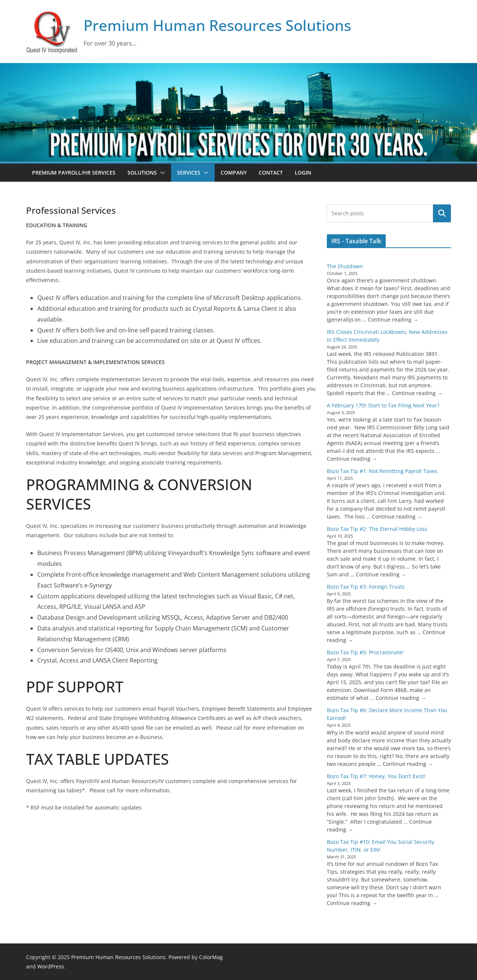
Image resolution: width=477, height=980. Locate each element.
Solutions (142, 173)
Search (442, 213)
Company (234, 173)
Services (189, 173)
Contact (271, 173)
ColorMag (211, 957)
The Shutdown (345, 266)
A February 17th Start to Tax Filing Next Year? (383, 405)
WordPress (51, 966)
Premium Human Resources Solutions (217, 25)
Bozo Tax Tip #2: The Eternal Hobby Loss (377, 529)
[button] (161, 173)
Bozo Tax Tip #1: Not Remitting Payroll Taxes (382, 471)
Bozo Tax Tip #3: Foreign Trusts (366, 587)
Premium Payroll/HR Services (74, 173)
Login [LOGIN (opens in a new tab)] (303, 173)
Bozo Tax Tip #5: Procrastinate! (365, 652)
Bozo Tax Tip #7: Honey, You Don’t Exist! (376, 776)
